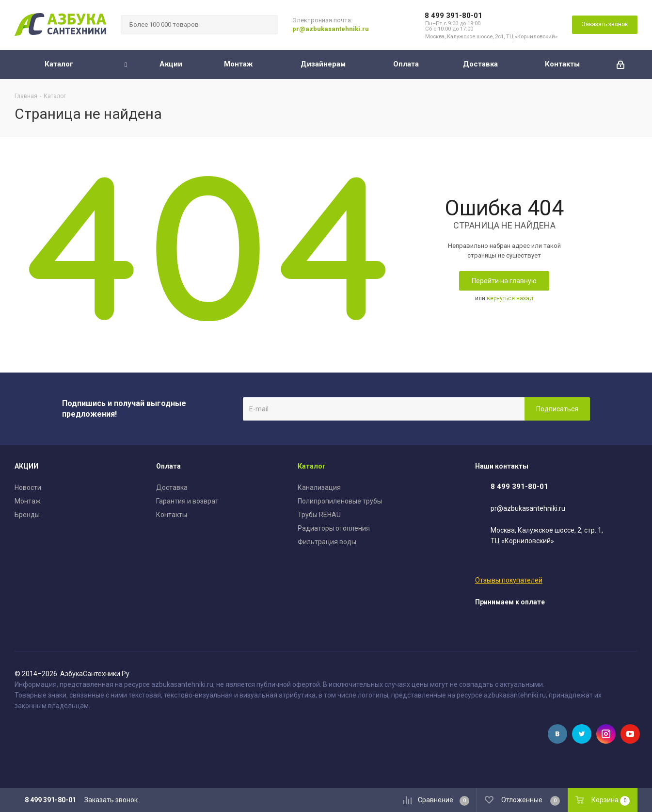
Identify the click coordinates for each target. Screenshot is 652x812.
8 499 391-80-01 (453, 16)
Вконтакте (557, 734)
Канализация (319, 487)
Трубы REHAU (319, 515)
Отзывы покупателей (509, 580)
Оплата (168, 466)
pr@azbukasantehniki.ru (331, 29)
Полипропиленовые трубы (340, 501)
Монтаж (28, 501)
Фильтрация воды (327, 542)
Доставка (172, 487)
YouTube (630, 734)
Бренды (27, 515)
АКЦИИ (26, 466)
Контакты (172, 515)
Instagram (606, 734)
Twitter (582, 734)
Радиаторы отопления (334, 528)
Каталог (312, 466)
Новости (28, 487)
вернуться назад (510, 298)
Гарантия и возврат (187, 501)
